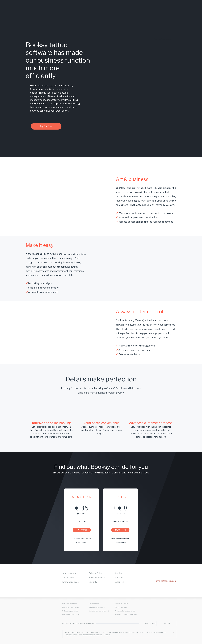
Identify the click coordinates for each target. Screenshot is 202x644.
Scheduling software (70, 611)
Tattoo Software (121, 608)
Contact (119, 574)
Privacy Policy (96, 574)
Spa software (94, 604)
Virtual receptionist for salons (126, 615)
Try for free (49, 126)
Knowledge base (71, 583)
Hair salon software (70, 604)
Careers (119, 578)
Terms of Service (97, 578)
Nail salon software (122, 604)
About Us (120, 583)
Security (93, 583)
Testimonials (69, 578)
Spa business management (99, 611)
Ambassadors (69, 574)
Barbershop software (97, 608)
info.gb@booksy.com (166, 581)
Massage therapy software (125, 611)
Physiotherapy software (71, 615)
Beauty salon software (71, 608)
